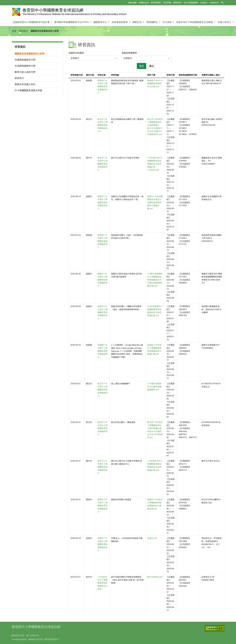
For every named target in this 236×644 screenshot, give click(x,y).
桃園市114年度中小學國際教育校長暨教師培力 (103, 280)
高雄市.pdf (152, 538)
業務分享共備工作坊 (25, 84)
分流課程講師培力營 (25, 66)
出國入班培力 (225, 22)
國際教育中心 (101, 22)
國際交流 (137, 22)
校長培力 (19, 78)
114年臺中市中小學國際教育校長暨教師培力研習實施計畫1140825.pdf (155, 164)
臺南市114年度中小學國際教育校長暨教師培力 (103, 506)
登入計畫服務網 (191, 3)
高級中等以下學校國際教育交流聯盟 (195, 22)
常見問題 (167, 3)
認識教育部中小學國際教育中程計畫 (32, 22)
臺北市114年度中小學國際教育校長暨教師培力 (103, 390)
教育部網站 (156, 3)
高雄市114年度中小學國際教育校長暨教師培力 (103, 544)
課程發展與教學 (120, 22)
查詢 (142, 66)
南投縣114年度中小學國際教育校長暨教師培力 (103, 241)
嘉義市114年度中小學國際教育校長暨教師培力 (103, 312)
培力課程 (167, 22)
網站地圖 (132, 3)
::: (123, 3)
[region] (38, 66)
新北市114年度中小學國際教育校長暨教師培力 (103, 428)
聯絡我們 (178, 3)
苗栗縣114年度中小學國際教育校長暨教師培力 (103, 351)
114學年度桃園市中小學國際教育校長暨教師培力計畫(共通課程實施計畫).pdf (155, 280)
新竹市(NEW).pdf (155, 577)
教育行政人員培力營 (25, 72)
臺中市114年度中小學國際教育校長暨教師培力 (103, 164)
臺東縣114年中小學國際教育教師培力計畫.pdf (155, 84)
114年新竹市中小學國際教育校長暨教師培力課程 (103, 583)
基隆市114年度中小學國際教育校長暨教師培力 (103, 203)
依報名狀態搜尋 (129, 53)
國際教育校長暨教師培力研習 (30, 54)
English (204, 3)
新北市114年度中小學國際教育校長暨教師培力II (103, 125)
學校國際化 (152, 22)
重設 (151, 66)
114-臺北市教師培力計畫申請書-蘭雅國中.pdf (155, 387)
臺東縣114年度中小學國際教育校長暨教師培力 (103, 87)
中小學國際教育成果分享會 (28, 90)
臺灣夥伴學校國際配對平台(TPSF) (72, 22)
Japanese (214, 3)
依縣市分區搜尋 (76, 53)
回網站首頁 (144, 3)
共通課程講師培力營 (25, 60)
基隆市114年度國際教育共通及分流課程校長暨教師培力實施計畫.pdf (155, 203)
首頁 (14, 31)
